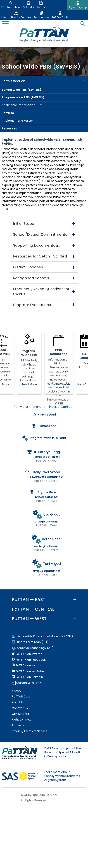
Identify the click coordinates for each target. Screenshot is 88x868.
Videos (16, 691)
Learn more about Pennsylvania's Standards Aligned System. (62, 776)
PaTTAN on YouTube (28, 671)
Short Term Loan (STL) (30, 642)
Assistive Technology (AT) (33, 648)
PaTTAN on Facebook (29, 660)
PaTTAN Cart (21, 697)
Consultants (20, 714)
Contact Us (20, 708)
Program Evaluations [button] (32, 305)
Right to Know (22, 720)
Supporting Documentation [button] (38, 245)
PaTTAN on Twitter (27, 654)
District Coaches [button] (28, 267)
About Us (18, 702)
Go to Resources (59, 384)
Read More (29, 384)
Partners (18, 726)
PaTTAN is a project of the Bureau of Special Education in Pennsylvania (64, 752)
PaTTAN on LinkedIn (27, 677)
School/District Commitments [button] (40, 234)
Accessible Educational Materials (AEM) (42, 636)
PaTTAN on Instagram (29, 666)
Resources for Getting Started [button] (40, 256)
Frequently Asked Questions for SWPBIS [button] (41, 291)
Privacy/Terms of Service (30, 731)
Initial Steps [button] (23, 224)
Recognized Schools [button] (31, 278)
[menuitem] (44, 90)
